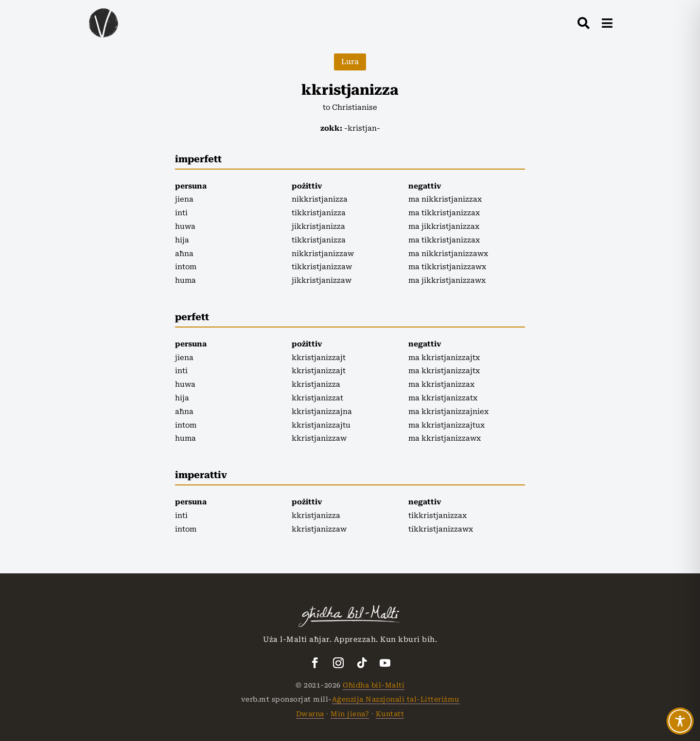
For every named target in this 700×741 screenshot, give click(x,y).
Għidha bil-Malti (374, 685)
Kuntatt (390, 714)
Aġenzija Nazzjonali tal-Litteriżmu (396, 699)
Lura (350, 62)
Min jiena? (350, 714)
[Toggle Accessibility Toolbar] (680, 721)
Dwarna (310, 714)
